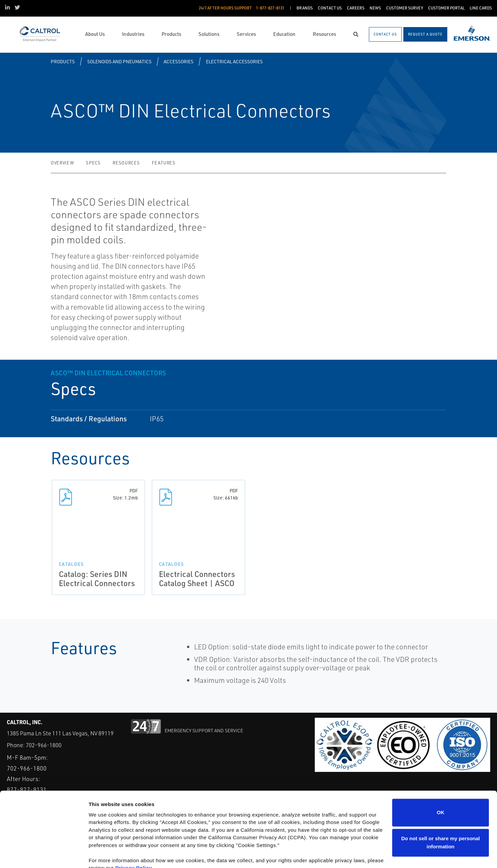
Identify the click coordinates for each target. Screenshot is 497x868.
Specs (93, 163)
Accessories (179, 61)
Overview (62, 163)
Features (163, 163)
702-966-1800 (44, 745)
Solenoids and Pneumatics (119, 61)
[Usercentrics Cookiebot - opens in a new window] (44, 855)
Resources (126, 163)
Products (63, 61)
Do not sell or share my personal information (441, 811)
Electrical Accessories (234, 61)
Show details (104, 855)
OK (441, 781)
